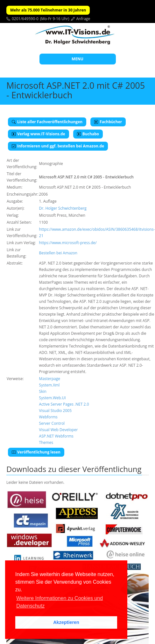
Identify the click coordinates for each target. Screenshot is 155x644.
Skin (43, 391)
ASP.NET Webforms (56, 436)
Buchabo (88, 134)
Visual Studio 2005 (55, 411)
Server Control (52, 423)
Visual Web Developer (59, 430)
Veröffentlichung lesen (36, 452)
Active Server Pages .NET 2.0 (64, 404)
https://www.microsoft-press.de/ (68, 243)
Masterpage (50, 379)
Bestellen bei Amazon (58, 253)
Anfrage (83, 19)
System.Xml (49, 385)
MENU (77, 59)
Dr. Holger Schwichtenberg (63, 208)
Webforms (48, 417)
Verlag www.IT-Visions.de (39, 134)
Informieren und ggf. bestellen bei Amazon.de (58, 146)
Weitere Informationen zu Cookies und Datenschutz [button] (60, 602)
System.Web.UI (53, 398)
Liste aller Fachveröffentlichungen (47, 122)
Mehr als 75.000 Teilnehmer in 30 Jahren (48, 10)
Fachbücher (108, 122)
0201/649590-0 (25, 19)
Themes (46, 442)
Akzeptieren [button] (66, 622)
